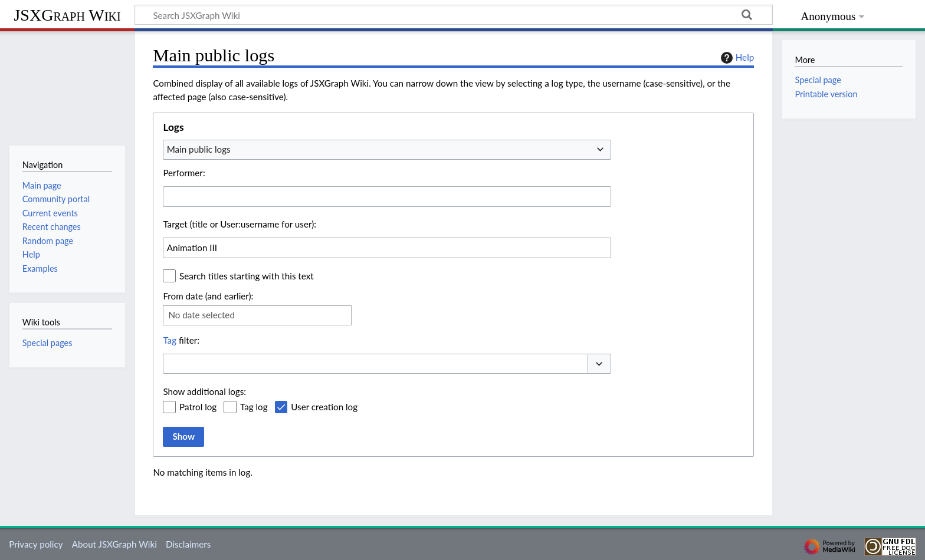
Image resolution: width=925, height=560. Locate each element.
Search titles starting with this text (247, 276)
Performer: (184, 173)
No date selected (201, 315)
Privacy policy (36, 544)
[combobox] (387, 150)
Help (736, 58)
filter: (181, 340)
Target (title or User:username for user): (240, 224)
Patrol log (198, 407)
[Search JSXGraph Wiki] (454, 15)
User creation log (324, 407)
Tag (170, 340)
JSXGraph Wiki (67, 15)
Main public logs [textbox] (199, 149)
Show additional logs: (204, 391)
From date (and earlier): (208, 296)
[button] (599, 364)
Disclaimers (188, 544)
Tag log (254, 407)
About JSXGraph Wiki (114, 544)
